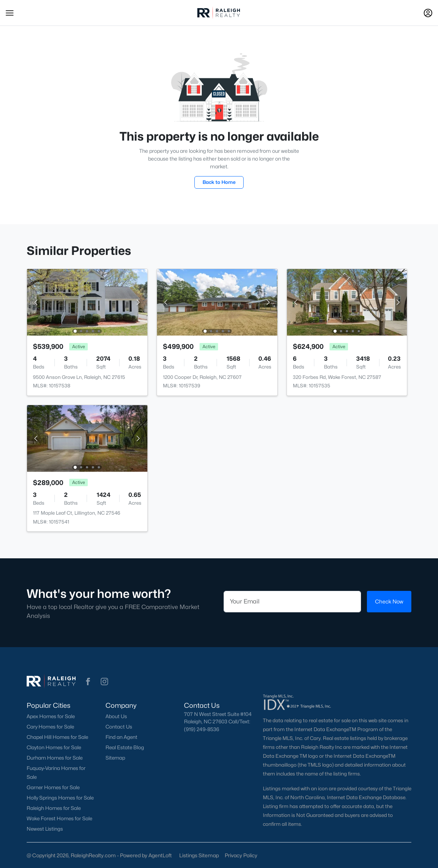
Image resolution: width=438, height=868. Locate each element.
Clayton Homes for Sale (54, 747)
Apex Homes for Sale (51, 716)
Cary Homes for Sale (50, 727)
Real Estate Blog (125, 747)
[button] (10, 13)
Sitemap (115, 758)
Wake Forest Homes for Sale (59, 818)
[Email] (292, 602)
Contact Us (119, 727)
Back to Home (219, 182)
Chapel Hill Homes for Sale (57, 737)
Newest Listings (45, 829)
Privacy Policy (241, 855)
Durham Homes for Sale (55, 758)
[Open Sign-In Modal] (428, 13)
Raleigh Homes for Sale (54, 808)
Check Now (389, 601)
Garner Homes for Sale (53, 787)
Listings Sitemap (199, 855)
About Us (116, 716)
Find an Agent (121, 737)
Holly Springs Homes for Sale (60, 798)
